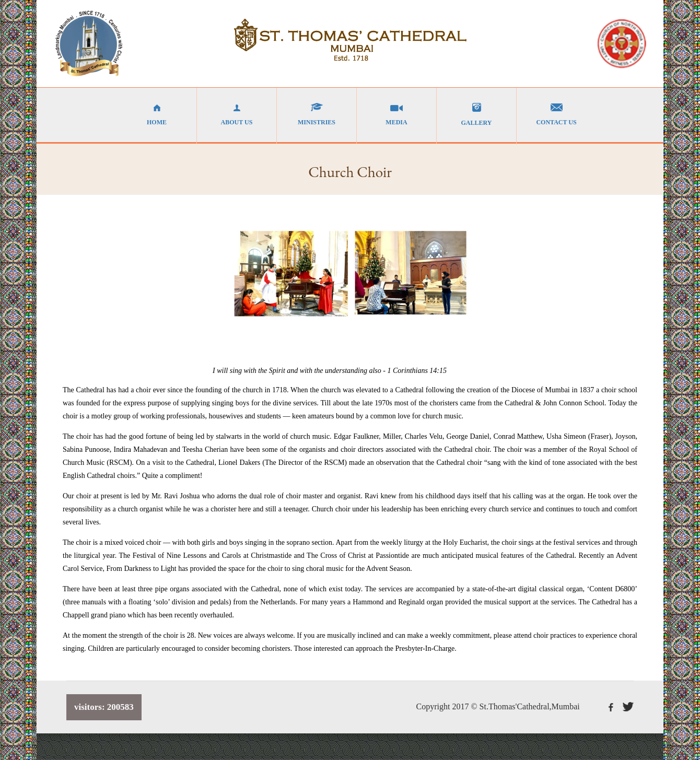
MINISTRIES (317, 114)
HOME (157, 114)
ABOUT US (237, 114)
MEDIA (396, 114)
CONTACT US (556, 114)
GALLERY (476, 115)
